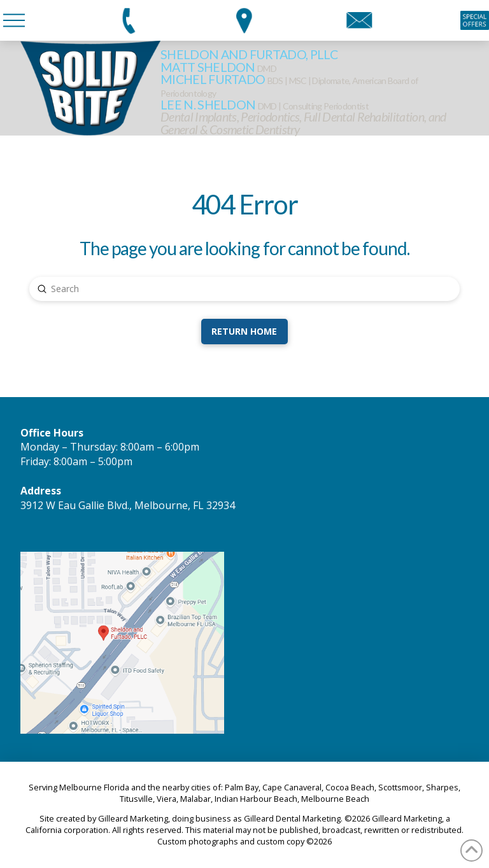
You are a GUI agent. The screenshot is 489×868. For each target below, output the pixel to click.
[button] (14, 20)
